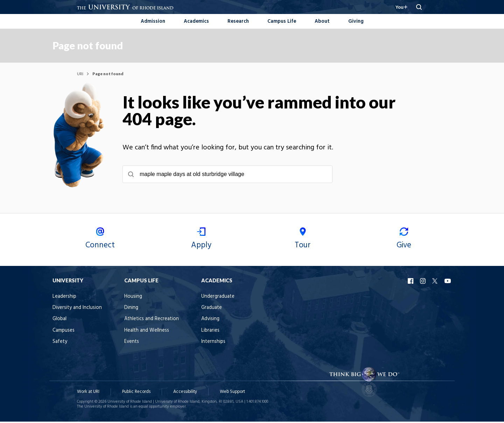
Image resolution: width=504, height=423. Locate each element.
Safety (84, 351)
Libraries (235, 339)
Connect (121, 248)
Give (383, 248)
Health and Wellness (171, 339)
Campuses (88, 339)
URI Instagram (399, 290)
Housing (158, 305)
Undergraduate (242, 305)
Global (84, 328)
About (322, 22)
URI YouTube (423, 290)
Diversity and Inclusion (102, 316)
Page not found (112, 46)
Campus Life (282, 22)
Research (238, 22)
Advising (235, 328)
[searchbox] (252, 175)
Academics (196, 22)
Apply (208, 248)
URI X (411, 290)
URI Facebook (387, 290)
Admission (153, 22)
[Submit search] (155, 175)
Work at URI (88, 393)
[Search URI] (419, 7)
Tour (296, 248)
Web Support (232, 393)
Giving (356, 22)
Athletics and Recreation (176, 328)
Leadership (89, 305)
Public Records (136, 393)
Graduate (236, 316)
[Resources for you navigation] (400, 7)
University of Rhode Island (130, 403)
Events (156, 351)
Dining (156, 316)
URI (80, 74)
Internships (238, 351)
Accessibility (185, 393)
